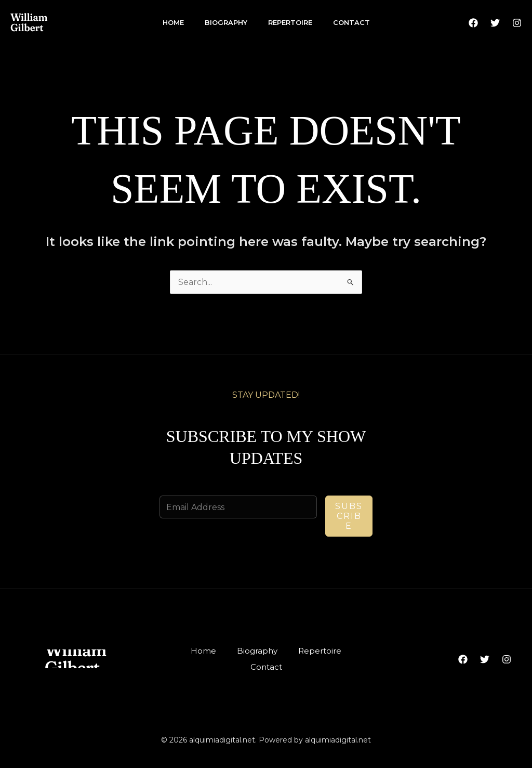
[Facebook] (473, 23)
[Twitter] (495, 23)
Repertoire (290, 22)
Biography (226, 22)
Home (173, 22)
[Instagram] (517, 23)
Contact (351, 22)
